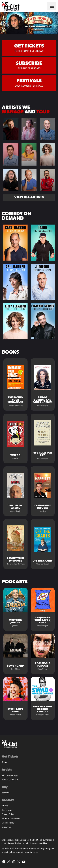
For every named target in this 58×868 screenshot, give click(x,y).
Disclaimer (7, 827)
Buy (5, 787)
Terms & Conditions (11, 819)
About (5, 806)
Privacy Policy (8, 814)
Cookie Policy (8, 823)
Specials (6, 793)
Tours (4, 762)
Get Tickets (10, 757)
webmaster (32, 852)
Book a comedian (10, 780)
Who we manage (10, 775)
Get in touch (8, 810)
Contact (8, 800)
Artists (7, 770)
